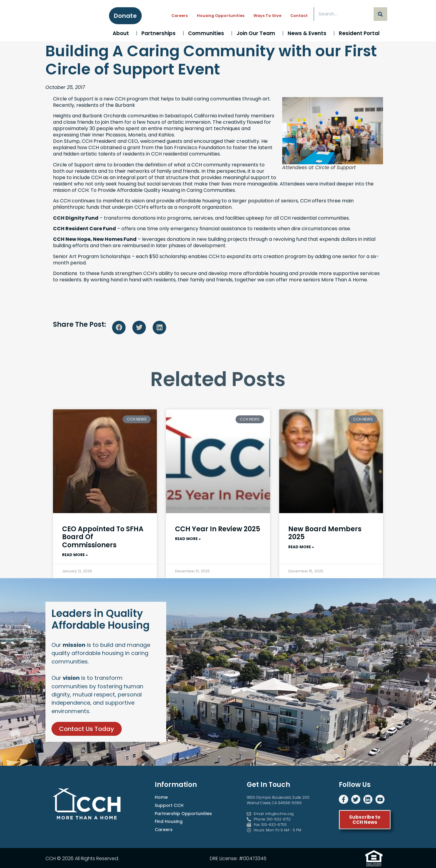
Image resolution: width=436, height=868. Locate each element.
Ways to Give (267, 16)
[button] (119, 328)
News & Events (309, 33)
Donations (65, 273)
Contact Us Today (87, 732)
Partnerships (160, 33)
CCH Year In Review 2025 (218, 529)
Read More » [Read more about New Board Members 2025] (301, 546)
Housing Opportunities (221, 16)
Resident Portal (361, 33)
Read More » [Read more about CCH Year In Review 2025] (188, 538)
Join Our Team (257, 33)
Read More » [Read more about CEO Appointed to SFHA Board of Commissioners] (75, 554)
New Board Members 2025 (325, 533)
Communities (208, 33)
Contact (299, 16)
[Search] (380, 14)
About (122, 33)
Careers (180, 16)
